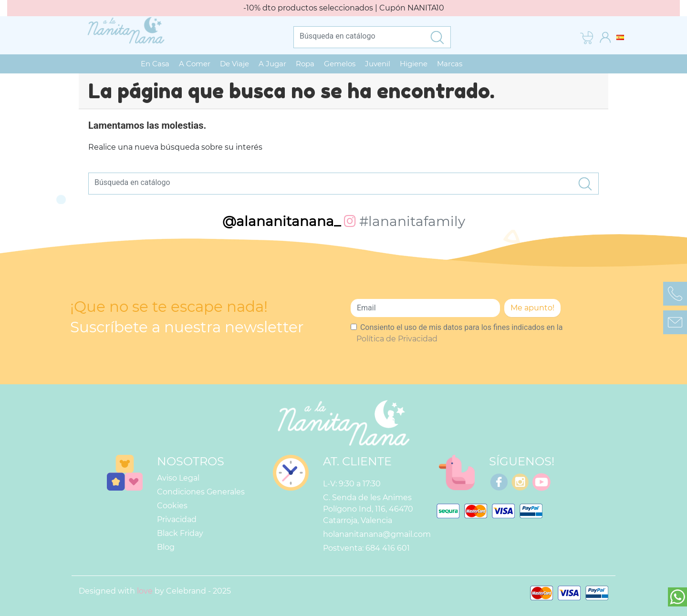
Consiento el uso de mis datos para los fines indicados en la (459, 333)
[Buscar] (359, 36)
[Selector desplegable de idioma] (620, 37)
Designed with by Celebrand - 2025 (155, 591)
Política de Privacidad (397, 339)
